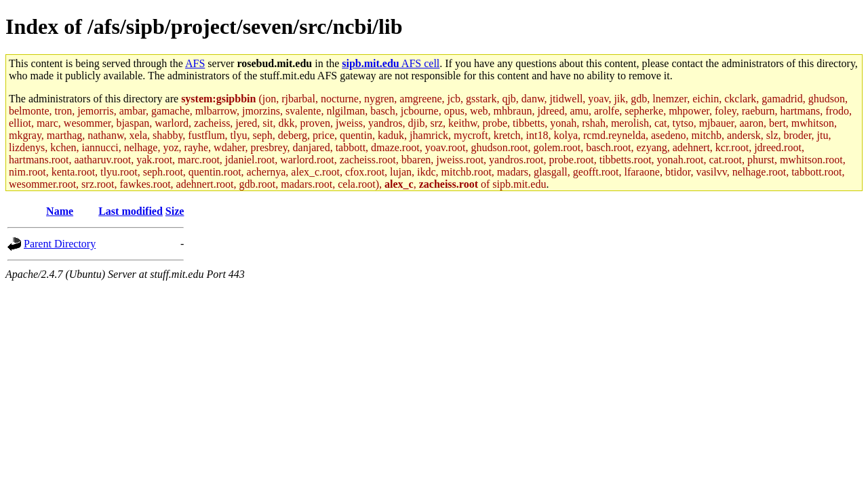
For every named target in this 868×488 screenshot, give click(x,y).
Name (60, 211)
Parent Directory (60, 244)
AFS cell (391, 63)
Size (175, 211)
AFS (195, 63)
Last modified (131, 211)
